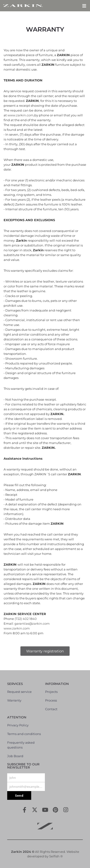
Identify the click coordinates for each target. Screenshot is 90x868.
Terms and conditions (24, 734)
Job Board (15, 756)
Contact (51, 709)
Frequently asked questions (21, 745)
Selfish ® (56, 856)
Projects (51, 692)
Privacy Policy (18, 725)
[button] (84, 6)
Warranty (14, 700)
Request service (19, 692)
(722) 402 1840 (26, 619)
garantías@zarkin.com (32, 623)
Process (51, 700)
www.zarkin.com (21, 115)
